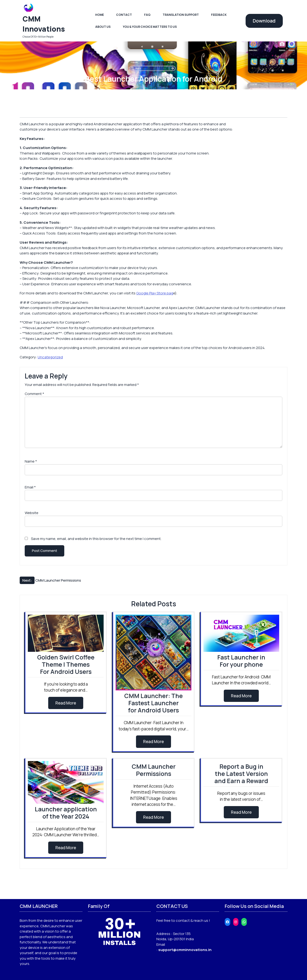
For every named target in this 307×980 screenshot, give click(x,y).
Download (264, 21)
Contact (124, 15)
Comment (34, 394)
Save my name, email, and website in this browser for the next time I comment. (96, 539)
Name (31, 461)
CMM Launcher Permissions (154, 770)
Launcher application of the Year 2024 (66, 813)
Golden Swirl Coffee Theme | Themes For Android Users (66, 664)
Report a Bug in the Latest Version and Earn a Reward (241, 774)
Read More (66, 703)
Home (100, 15)
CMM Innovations (44, 24)
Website (32, 513)
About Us (103, 27)
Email (30, 487)
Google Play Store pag (155, 293)
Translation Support (181, 15)
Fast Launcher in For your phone (241, 661)
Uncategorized (50, 357)
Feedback (219, 15)
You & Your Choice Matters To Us (150, 27)
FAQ (147, 15)
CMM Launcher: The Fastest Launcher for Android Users (153, 703)
